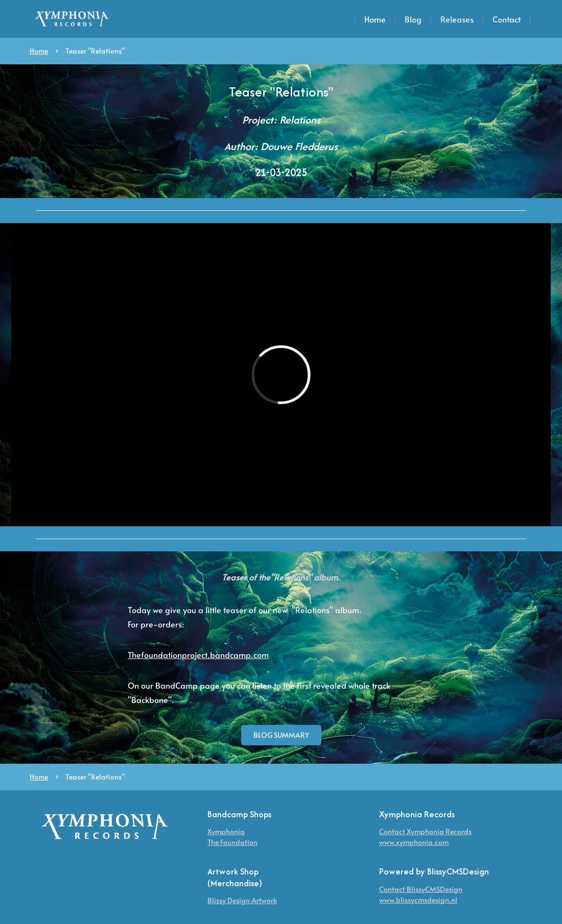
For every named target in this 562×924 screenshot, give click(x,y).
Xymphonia (226, 831)
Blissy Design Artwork (242, 900)
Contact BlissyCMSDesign (421, 889)
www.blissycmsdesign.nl (418, 900)
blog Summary (281, 735)
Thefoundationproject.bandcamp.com (198, 654)
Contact (507, 19)
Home (375, 19)
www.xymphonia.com (414, 842)
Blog (413, 19)
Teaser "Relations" (95, 51)
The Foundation (232, 842)
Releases (457, 19)
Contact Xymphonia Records (425, 831)
